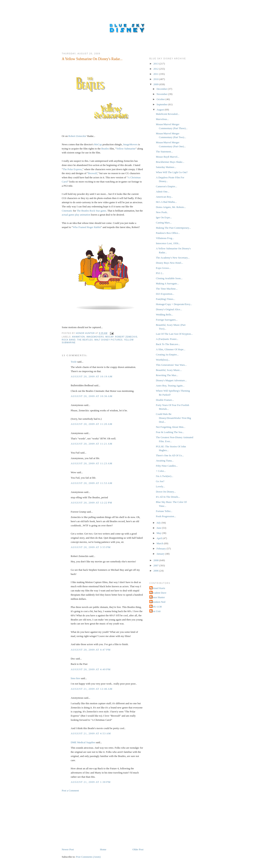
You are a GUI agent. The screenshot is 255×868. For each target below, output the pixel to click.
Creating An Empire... (167, 355)
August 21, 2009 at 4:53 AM (91, 733)
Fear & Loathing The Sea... (170, 432)
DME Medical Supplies (83, 742)
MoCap (98, 144)
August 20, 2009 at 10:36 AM (92, 396)
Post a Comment (70, 790)
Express (78, 169)
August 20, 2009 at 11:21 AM (92, 444)
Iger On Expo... (164, 217)
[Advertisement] (92, 820)
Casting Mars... (164, 223)
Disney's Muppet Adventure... (171, 380)
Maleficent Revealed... (168, 114)
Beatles (105, 149)
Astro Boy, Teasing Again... (170, 386)
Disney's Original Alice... (169, 309)
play (77, 215)
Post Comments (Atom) (88, 857)
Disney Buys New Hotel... (169, 263)
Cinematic (67, 211)
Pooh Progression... (166, 516)
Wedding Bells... (164, 315)
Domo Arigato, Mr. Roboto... (171, 207)
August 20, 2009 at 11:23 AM (92, 463)
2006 (156, 571)
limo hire (75, 678)
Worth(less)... (163, 360)
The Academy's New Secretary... (173, 258)
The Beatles (85, 340)
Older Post (138, 849)
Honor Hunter (158, 597)
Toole (74, 362)
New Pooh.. (162, 212)
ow (93, 173)
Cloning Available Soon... (169, 278)
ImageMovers (130, 144)
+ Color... (161, 471)
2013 (156, 64)
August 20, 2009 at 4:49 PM (91, 669)
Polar (70, 169)
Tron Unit (155, 611)
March (160, 543)
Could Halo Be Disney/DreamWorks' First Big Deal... (173, 418)
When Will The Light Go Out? (172, 172)
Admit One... (163, 192)
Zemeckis (81, 136)
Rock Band (69, 340)
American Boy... (164, 197)
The (65, 169)
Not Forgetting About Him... (171, 427)
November (162, 94)
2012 (156, 69)
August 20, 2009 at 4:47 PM (91, 650)
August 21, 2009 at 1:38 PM (91, 782)
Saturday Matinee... (166, 167)
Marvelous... (162, 119)
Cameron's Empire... (166, 186)
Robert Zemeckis (126, 337)
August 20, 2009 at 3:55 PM (91, 547)
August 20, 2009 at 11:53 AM (92, 483)
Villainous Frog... (165, 238)
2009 (156, 84)
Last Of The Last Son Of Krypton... (174, 334)
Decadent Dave (158, 593)
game (71, 215)
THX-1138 (156, 607)
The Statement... (164, 152)
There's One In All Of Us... (170, 455)
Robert (72, 136)
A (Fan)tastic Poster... (167, 339)
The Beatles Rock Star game (91, 211)
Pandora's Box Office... (168, 233)
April (160, 538)
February (162, 549)
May (159, 533)
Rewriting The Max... (167, 375)
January (161, 554)
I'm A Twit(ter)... (164, 476)
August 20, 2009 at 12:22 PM (91, 503)
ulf (95, 173)
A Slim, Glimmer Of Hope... (171, 349)
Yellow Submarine (126, 149)
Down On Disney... (166, 492)
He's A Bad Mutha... (166, 202)
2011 (156, 74)
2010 (156, 79)
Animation (78, 337)
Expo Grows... (163, 268)
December (162, 89)
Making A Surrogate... (167, 283)
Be (89, 173)
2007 (156, 565)
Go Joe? (160, 481)
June (159, 528)
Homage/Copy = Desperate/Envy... (174, 304)
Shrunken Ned (158, 602)
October (161, 99)
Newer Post (68, 849)
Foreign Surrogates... (167, 320)
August (161, 110)
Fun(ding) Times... (165, 299)
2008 (156, 560)
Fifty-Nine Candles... (167, 466)
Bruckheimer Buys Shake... (170, 162)
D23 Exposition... (165, 294)
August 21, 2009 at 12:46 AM (92, 689)
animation (85, 215)
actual (65, 215)
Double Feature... (165, 400)
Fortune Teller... (164, 511)
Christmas (135, 177)
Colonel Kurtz (158, 588)
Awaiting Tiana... (165, 461)
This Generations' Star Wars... (171, 365)
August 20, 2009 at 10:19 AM (92, 376)
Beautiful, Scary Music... (169, 370)
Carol (65, 182)
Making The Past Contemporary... (173, 228)
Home (103, 849)
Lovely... (160, 486)
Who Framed (79, 227)
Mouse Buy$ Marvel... (167, 157)
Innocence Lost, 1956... (168, 243)
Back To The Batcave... (168, 344)
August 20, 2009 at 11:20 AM (92, 424)
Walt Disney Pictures (108, 340)
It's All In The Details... (168, 497)
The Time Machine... (167, 289)
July (159, 523)
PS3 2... (160, 273)
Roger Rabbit (94, 227)
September (162, 104)
